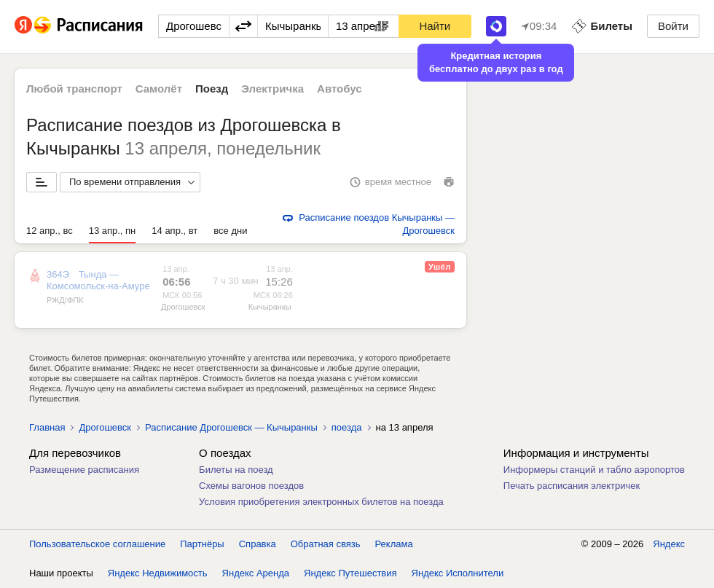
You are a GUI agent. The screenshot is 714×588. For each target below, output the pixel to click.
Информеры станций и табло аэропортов (594, 470)
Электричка (272, 89)
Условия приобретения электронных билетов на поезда (321, 502)
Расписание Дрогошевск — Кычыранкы (231, 427)
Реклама (394, 544)
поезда (347, 427)
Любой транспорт (74, 89)
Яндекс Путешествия (350, 573)
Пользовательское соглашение (97, 544)
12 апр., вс (50, 231)
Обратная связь (326, 544)
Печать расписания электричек (572, 486)
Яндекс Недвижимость (158, 573)
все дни (230, 231)
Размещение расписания (84, 470)
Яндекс (669, 544)
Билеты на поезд (236, 470)
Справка (258, 544)
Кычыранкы (270, 307)
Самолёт (159, 89)
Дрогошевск (183, 307)
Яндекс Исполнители (458, 573)
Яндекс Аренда (256, 573)
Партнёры (202, 544)
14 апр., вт (174, 231)
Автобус (340, 89)
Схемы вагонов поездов (251, 486)
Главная (47, 427)
